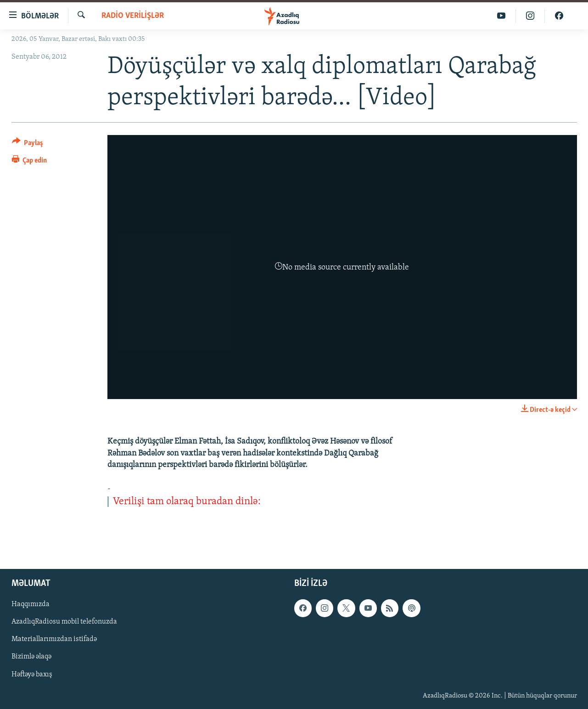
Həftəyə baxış (32, 674)
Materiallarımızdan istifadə (54, 639)
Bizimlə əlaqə (31, 657)
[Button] (28, 144)
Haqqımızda (31, 604)
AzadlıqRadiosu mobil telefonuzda (64, 622)
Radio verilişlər (133, 16)
